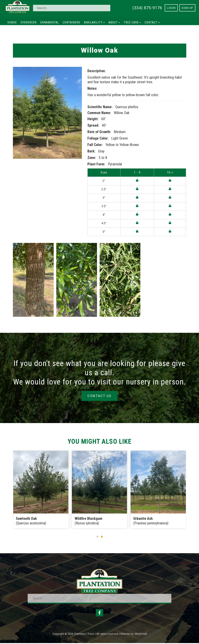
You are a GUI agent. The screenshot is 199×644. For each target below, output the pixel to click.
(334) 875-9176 (147, 8)
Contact (152, 22)
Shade (12, 22)
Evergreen (28, 22)
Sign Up (187, 8)
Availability (94, 22)
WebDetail (141, 635)
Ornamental (50, 22)
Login (171, 8)
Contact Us (100, 396)
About (114, 22)
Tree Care (132, 22)
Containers (71, 22)
